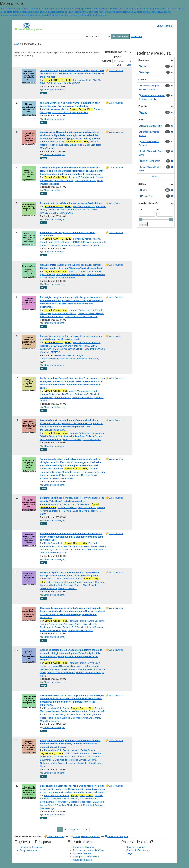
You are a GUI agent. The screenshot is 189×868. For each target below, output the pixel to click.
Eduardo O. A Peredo (73, 627)
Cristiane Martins (92, 718)
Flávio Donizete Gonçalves (53, 631)
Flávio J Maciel (74, 805)
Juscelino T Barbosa (79, 177)
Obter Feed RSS (54, 836)
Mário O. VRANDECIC (92, 245)
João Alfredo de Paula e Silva (71, 274)
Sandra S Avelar (63, 397)
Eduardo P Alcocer (72, 440)
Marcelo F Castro (53, 579)
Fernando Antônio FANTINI (87, 80)
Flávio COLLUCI (48, 83)
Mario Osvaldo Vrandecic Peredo (81, 317)
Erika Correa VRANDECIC (76, 349)
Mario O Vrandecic (53, 543)
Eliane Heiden (77, 145)
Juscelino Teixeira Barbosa (61, 278)
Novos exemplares (82, 860)
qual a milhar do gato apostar (15, 9)
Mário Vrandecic (48, 148)
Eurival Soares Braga (71, 669)
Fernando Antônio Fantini (81, 433)
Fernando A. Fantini (54, 142)
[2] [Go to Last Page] (86, 829)
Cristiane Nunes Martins (56, 109)
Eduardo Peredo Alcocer (81, 802)
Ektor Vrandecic (93, 145)
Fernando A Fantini (64, 180)
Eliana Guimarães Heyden (91, 313)
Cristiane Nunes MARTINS (76, 346)
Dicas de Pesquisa (136, 847)
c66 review (110, 9)
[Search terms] (49, 37)
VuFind (21, 27)
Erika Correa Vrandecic (52, 317)
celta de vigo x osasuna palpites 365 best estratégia (81, 15)
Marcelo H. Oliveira (62, 511)
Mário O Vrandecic (78, 271)
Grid (127, 65)
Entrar (158, 26)
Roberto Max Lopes (59, 145)
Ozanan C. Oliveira (67, 507)
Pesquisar (120, 37)
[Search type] (97, 37)
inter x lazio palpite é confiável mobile (86, 9)
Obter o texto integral (52, 90)
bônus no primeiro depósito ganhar (142, 9)
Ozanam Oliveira (61, 550)
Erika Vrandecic (78, 550)
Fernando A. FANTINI (84, 206)
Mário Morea (95, 271)
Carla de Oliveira (94, 436)
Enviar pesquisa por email (85, 836)
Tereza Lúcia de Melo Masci (68, 718)
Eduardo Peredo (73, 582)
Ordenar (107, 61)
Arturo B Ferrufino (57, 805)
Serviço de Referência (138, 850)
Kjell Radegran (47, 274)
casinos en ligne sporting (69, 12)
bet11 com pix (167, 9)
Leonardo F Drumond (83, 397)
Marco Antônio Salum (85, 180)
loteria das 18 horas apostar (136, 12)
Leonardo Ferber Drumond (84, 750)
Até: (159, 209)
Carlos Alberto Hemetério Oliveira (70, 760)
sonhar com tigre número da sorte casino (102, 12)
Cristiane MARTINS (57, 210)
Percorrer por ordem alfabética (88, 850)
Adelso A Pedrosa (94, 627)
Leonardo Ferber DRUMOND (65, 245)
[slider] (141, 219)
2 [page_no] (65, 829)
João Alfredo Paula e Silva (71, 436)
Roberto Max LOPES (79, 210)
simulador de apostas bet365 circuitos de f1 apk (32, 15)
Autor (17, 44)
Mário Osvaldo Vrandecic (81, 631)
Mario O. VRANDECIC (69, 83)
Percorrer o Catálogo (83, 847)
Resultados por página (113, 54)
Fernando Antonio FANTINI (87, 343)
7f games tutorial (37, 9)
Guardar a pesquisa (117, 836)
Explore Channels (82, 853)
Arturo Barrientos (55, 582)
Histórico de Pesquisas (31, 847)
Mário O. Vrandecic (80, 504)
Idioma (169, 26)
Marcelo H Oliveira (88, 546)
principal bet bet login (57, 9)
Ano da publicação (148, 203)
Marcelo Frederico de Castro (67, 711)
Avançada (137, 36)
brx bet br (120, 9)
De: (141, 209)
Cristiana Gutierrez (59, 475)
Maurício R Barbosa (80, 475)
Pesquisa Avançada (29, 850)
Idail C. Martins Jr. (87, 507)
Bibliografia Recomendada (86, 857)
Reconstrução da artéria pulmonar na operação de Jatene (71, 203)
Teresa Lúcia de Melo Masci (61, 672)
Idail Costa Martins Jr (67, 546)
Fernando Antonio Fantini (81, 310)
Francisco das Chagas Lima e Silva (70, 112)
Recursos (143, 60)
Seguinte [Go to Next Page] (75, 829)
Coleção (143, 79)
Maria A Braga (47, 808)
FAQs (129, 853)
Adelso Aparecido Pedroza (64, 763)
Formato (143, 106)
